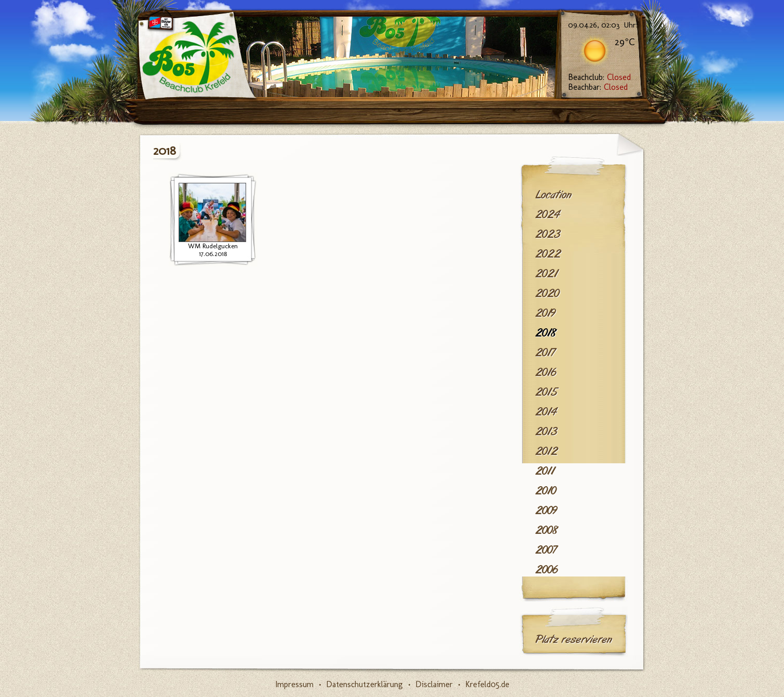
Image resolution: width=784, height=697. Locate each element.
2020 (547, 293)
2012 (546, 451)
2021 (546, 274)
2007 (546, 550)
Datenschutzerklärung (364, 684)
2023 (548, 234)
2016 (546, 372)
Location (553, 195)
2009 (546, 511)
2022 (548, 254)
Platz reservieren (574, 639)
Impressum (294, 684)
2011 (545, 471)
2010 (546, 491)
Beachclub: (599, 77)
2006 (546, 570)
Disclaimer (434, 684)
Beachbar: (598, 87)
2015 (546, 392)
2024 (548, 215)
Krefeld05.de (487, 684)
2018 (546, 333)
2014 (546, 412)
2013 (546, 432)
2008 (547, 530)
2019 (545, 313)
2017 (545, 353)
